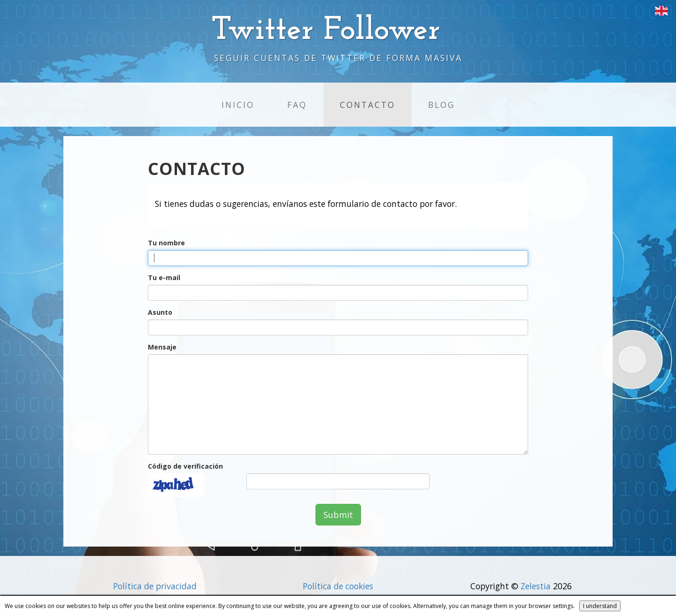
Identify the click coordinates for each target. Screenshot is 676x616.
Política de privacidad (155, 586)
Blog (442, 105)
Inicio (238, 105)
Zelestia (536, 586)
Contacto (368, 105)
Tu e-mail (164, 278)
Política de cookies (338, 586)
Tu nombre (166, 243)
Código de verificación (185, 466)
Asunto (160, 312)
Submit (338, 515)
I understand (600, 606)
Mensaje (162, 347)
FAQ (297, 105)
